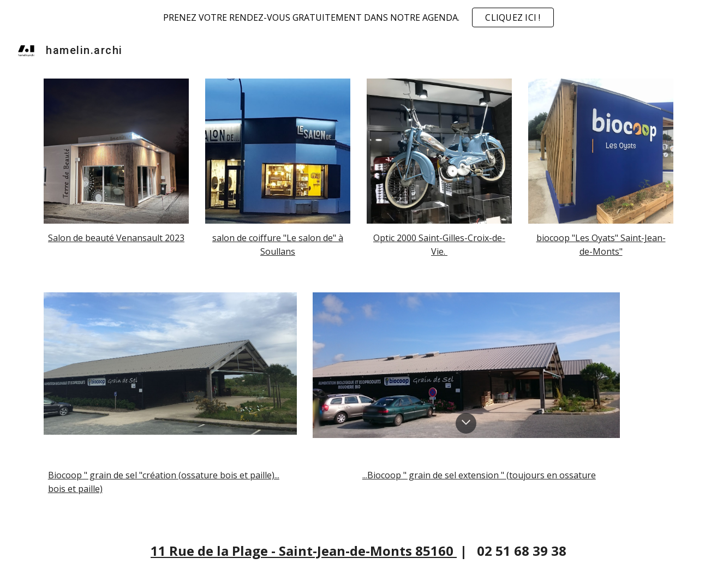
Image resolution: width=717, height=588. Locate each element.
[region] (358, 17)
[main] (116, 238)
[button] (466, 423)
